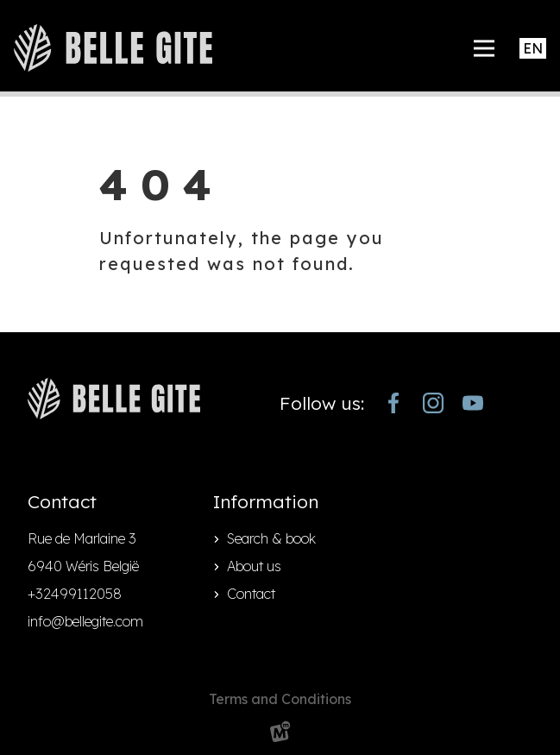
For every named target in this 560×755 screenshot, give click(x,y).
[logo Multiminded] (280, 735)
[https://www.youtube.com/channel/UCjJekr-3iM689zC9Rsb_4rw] (473, 403)
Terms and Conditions (280, 699)
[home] (113, 48)
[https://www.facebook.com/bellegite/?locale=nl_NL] (393, 403)
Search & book (271, 538)
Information (266, 501)
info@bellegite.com (85, 621)
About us (254, 566)
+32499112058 (75, 594)
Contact (251, 594)
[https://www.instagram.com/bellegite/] (433, 403)
